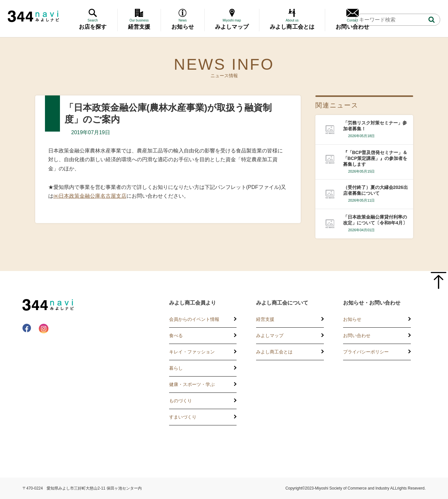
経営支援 (265, 319)
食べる (176, 335)
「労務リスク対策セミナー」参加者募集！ (375, 126)
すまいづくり (183, 417)
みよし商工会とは (274, 352)
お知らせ (352, 319)
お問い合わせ (357, 335)
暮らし (176, 368)
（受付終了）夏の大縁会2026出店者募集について (376, 190)
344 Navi (33, 16)
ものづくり (181, 401)
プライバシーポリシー (366, 352)
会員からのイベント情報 (194, 319)
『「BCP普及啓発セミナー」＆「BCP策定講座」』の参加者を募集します (375, 158)
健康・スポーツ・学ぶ (192, 384)
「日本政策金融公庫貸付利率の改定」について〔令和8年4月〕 (375, 220)
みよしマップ (270, 335)
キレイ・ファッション (192, 352)
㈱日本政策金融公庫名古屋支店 (90, 196)
